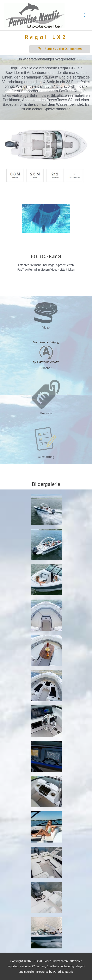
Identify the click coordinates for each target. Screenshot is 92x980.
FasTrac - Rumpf (46, 256)
